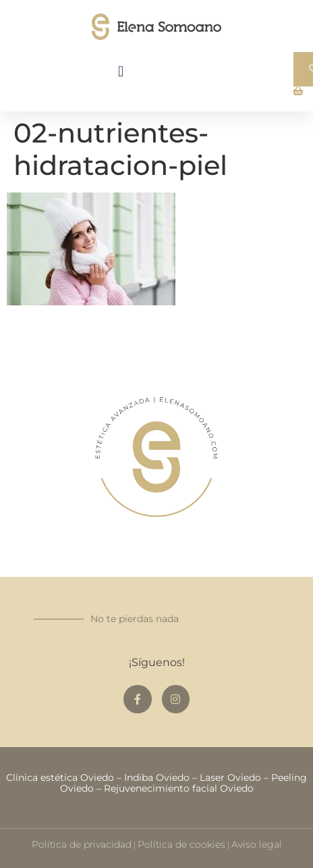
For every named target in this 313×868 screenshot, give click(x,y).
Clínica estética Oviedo (60, 777)
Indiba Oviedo (157, 777)
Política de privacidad (82, 844)
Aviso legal (257, 844)
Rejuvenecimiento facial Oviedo (179, 788)
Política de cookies (181, 844)
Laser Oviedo (230, 777)
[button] (121, 71)
